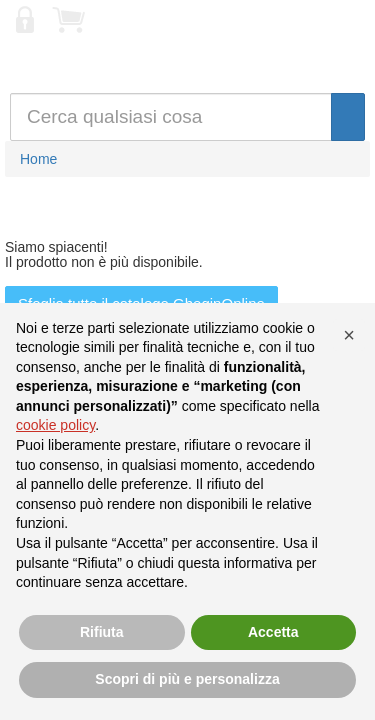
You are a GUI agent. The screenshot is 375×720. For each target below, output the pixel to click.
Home (38, 159)
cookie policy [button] (55, 425)
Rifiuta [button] (102, 632)
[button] (349, 335)
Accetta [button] (273, 632)
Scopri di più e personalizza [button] (187, 679)
